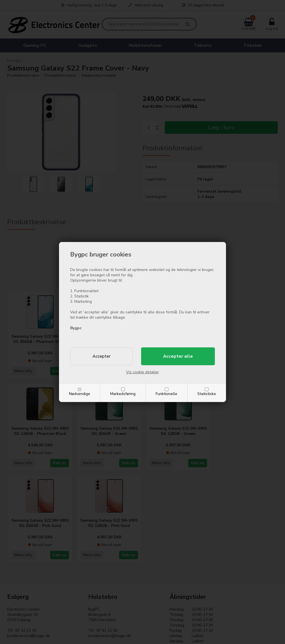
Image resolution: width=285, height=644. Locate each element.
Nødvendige (80, 394)
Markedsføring (123, 394)
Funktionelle (166, 394)
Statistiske (207, 394)
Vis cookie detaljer (142, 372)
